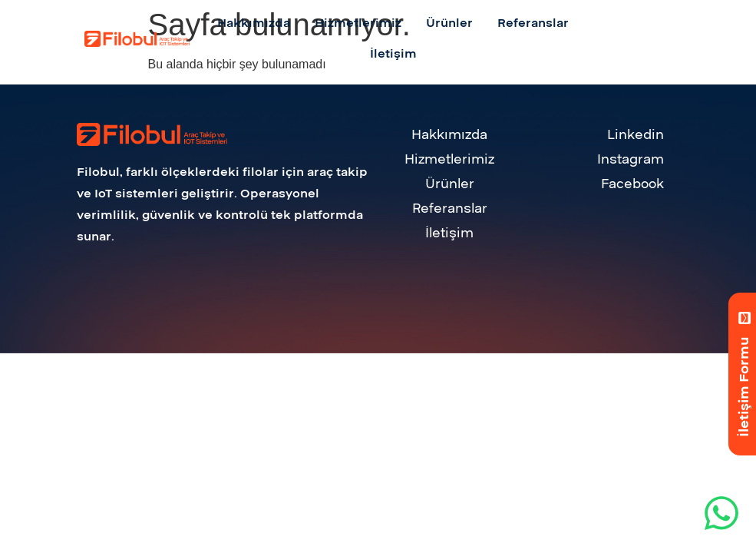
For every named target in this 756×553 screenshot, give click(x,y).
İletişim (449, 233)
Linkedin (636, 135)
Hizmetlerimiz (449, 159)
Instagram (631, 159)
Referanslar (450, 209)
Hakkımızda (449, 135)
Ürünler (450, 184)
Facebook (632, 184)
